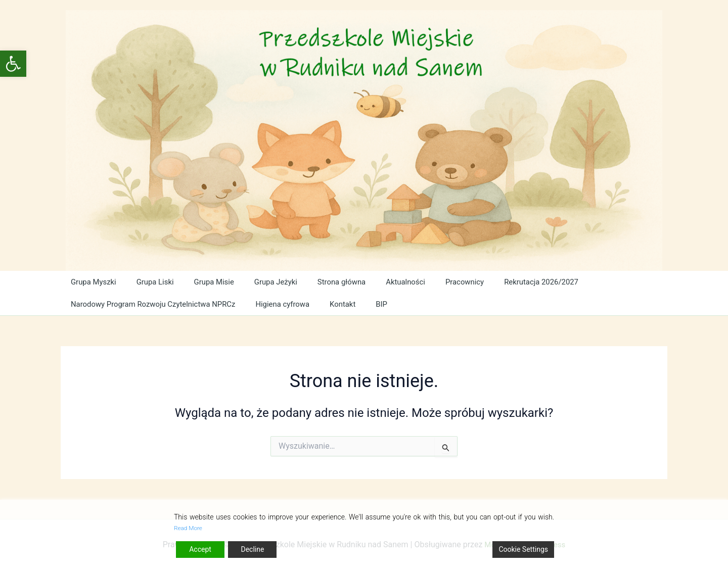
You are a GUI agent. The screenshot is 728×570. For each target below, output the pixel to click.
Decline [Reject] (252, 549)
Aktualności (401, 282)
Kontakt (350, 304)
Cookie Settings (523, 549)
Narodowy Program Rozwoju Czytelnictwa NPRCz (157, 304)
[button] (13, 64)
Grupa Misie (212, 282)
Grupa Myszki (93, 282)
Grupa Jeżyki (272, 282)
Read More (191, 528)
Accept (200, 549)
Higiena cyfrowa (291, 304)
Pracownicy (459, 282)
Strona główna (338, 282)
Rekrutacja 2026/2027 (536, 282)
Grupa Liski (154, 282)
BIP (386, 304)
